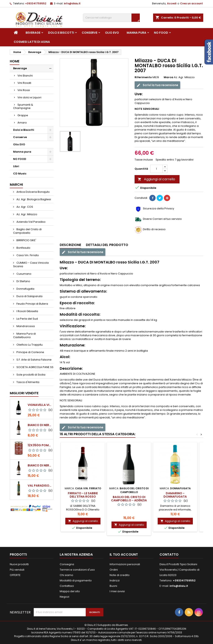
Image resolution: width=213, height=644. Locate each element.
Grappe (23, 115)
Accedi (172, 3)
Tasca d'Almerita (28, 382)
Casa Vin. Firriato (27, 255)
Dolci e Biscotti (61, 33)
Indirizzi (115, 580)
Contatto (169, 554)
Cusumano (24, 274)
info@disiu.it (72, 3)
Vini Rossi (24, 90)
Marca (168, 77)
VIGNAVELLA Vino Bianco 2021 (40, 405)
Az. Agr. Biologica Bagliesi (33, 199)
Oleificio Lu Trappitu (29, 345)
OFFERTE (15, 575)
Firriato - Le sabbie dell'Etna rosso (83, 495)
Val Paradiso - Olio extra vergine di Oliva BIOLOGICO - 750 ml (40, 486)
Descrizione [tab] (70, 245)
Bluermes (122, 625)
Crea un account (191, 3)
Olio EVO (112, 33)
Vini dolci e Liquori (29, 97)
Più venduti (17, 570)
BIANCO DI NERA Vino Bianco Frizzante (40, 465)
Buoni (113, 586)
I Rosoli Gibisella (27, 311)
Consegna (67, 564)
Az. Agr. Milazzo (27, 214)
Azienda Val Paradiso (31, 222)
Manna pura (136, 33)
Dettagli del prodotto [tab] (107, 245)
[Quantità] (156, 169)
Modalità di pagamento (76, 580)
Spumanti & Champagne (23, 106)
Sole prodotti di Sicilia (31, 375)
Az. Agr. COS (24, 207)
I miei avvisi (117, 591)
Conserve (90, 33)
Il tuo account (124, 554)
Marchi (16, 185)
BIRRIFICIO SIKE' (26, 240)
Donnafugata (25, 289)
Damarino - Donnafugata (175, 495)
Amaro (22, 123)
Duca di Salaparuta (29, 296)
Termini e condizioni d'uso (77, 570)
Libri (16, 166)
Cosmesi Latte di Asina (32, 42)
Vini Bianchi (25, 76)
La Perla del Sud (27, 319)
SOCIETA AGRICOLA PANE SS (35, 367)
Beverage (33, 33)
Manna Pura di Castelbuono (24, 335)
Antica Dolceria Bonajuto (33, 192)
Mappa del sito (70, 591)
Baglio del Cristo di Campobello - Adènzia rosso (129, 500)
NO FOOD (161, 33)
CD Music (20, 174)
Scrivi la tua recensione (157, 85)
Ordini (114, 570)
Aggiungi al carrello (156, 179)
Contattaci (67, 586)
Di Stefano (23, 281)
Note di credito (120, 575)
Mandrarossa (25, 326)
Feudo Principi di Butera (32, 304)
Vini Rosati (24, 83)
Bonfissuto (23, 248)
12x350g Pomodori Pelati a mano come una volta (40, 445)
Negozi (64, 597)
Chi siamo (66, 575)
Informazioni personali (125, 564)
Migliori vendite (24, 393)
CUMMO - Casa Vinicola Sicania (31, 265)
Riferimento (143, 77)
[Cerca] (111, 18)
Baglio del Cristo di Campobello (27, 231)
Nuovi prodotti (19, 564)
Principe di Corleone (30, 352)
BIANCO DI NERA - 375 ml (40, 425)
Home (15, 61)
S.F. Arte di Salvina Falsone (34, 360)
